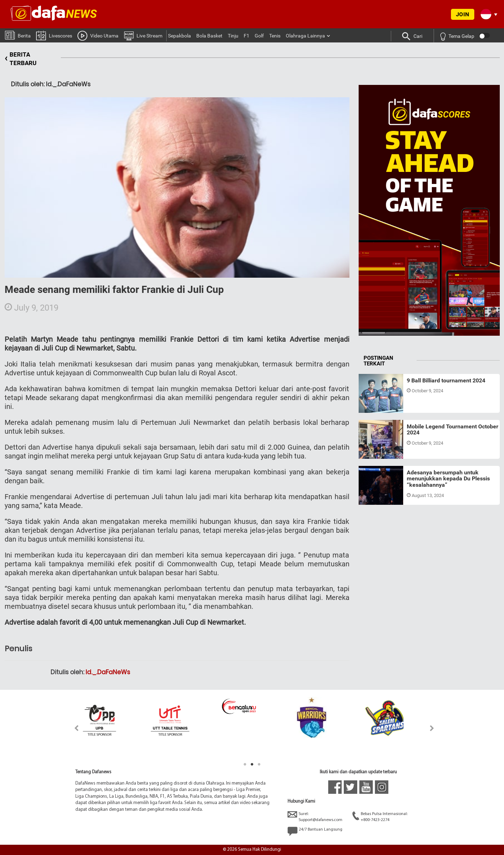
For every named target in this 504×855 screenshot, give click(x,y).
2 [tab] (252, 764)
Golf (259, 36)
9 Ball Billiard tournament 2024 (446, 380)
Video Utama (98, 35)
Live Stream (143, 35)
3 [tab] (259, 764)
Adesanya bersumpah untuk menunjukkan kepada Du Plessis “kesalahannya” (448, 479)
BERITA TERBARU (21, 59)
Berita (18, 35)
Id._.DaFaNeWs (108, 672)
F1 (247, 36)
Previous (72, 728)
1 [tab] (245, 764)
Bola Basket (209, 36)
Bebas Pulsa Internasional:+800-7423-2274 (380, 817)
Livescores (54, 35)
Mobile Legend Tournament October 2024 (453, 430)
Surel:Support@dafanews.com (315, 817)
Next (432, 728)
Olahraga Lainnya (305, 36)
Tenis (275, 36)
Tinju (233, 36)
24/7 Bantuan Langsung (315, 831)
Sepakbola (179, 36)
